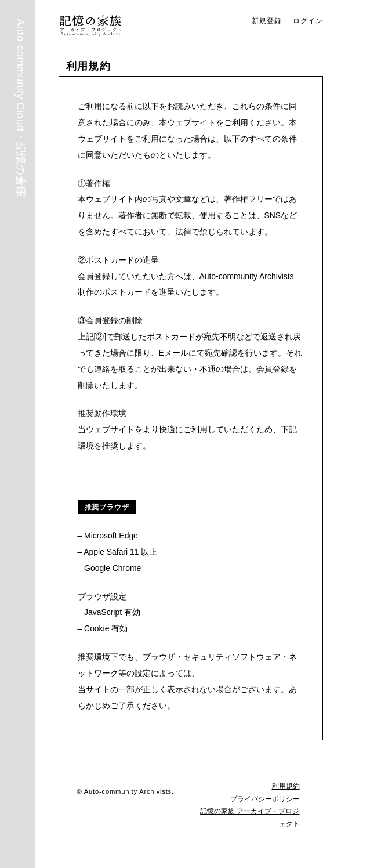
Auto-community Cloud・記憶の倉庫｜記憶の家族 (90, 26)
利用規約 (286, 786)
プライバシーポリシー (265, 799)
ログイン (308, 21)
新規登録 (266, 21)
